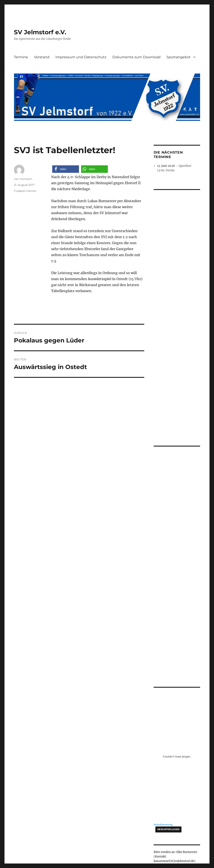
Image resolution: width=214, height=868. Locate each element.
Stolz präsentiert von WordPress (106, 813)
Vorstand (42, 57)
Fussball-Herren (25, 191)
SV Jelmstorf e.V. (40, 32)
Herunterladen (168, 753)
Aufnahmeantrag (163, 748)
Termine (21, 57)
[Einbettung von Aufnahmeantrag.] (177, 680)
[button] (66, 169)
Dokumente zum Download (136, 57)
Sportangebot (179, 57)
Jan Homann (23, 179)
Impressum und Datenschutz (81, 57)
